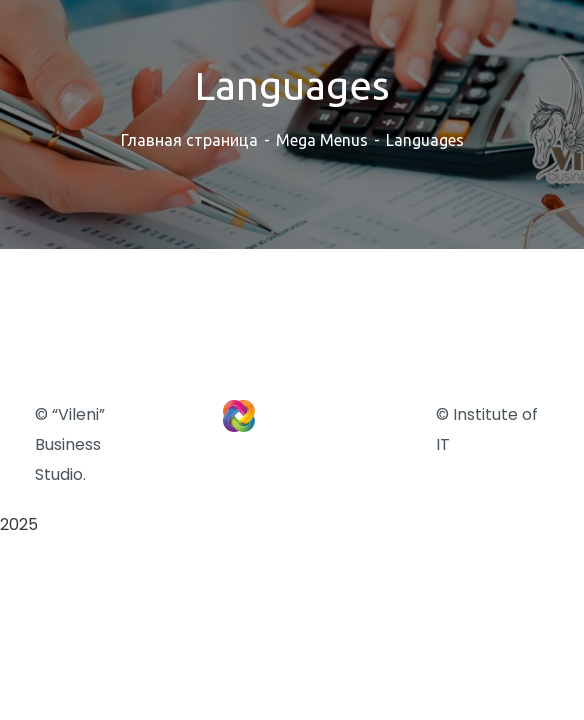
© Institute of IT (487, 429)
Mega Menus (322, 140)
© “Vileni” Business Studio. (70, 444)
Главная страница (189, 140)
